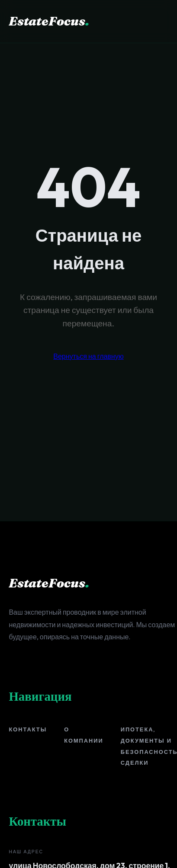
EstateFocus (49, 21)
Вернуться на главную (88, 356)
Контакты (28, 729)
